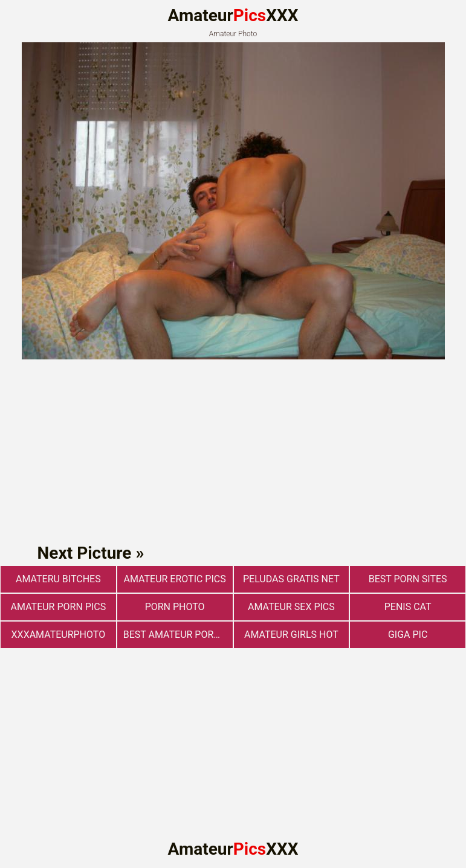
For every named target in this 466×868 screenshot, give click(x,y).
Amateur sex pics (291, 607)
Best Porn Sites (408, 579)
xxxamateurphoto (59, 635)
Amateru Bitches (58, 579)
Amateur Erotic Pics (175, 579)
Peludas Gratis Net (291, 579)
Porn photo (175, 607)
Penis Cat (408, 607)
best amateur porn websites (178, 635)
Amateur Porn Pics (59, 607)
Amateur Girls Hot (291, 635)
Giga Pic (408, 635)
